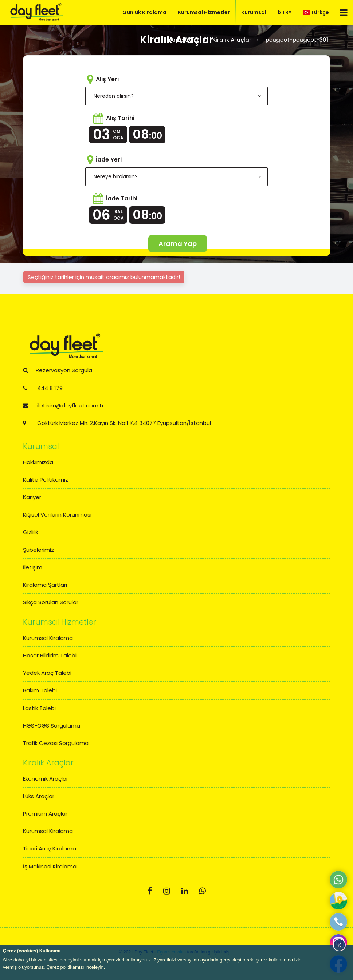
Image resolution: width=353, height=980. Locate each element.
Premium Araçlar (45, 814)
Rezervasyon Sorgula (58, 370)
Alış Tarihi (120, 118)
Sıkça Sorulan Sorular (51, 602)
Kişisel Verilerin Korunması (57, 515)
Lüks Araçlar (39, 796)
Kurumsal (254, 12)
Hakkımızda (38, 462)
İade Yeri (109, 160)
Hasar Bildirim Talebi (50, 655)
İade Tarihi (122, 198)
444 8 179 (43, 388)
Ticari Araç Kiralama (50, 848)
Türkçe (316, 12)
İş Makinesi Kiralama (50, 866)
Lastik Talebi (39, 708)
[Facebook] (150, 891)
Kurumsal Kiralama (48, 638)
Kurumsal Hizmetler (204, 12)
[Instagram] (167, 891)
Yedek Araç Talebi (47, 673)
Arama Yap (178, 244)
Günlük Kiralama (144, 12)
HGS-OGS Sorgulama (52, 726)
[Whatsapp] (202, 891)
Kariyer (32, 497)
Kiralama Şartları (45, 585)
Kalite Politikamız (46, 480)
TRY (285, 12)
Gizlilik (31, 532)
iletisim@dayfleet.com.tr (63, 405)
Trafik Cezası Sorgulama (56, 743)
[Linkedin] (185, 891)
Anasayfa (184, 40)
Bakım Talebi (40, 690)
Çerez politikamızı (65, 967)
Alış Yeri (107, 79)
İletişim (33, 567)
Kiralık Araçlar (232, 40)
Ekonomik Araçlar (46, 779)
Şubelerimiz (38, 550)
